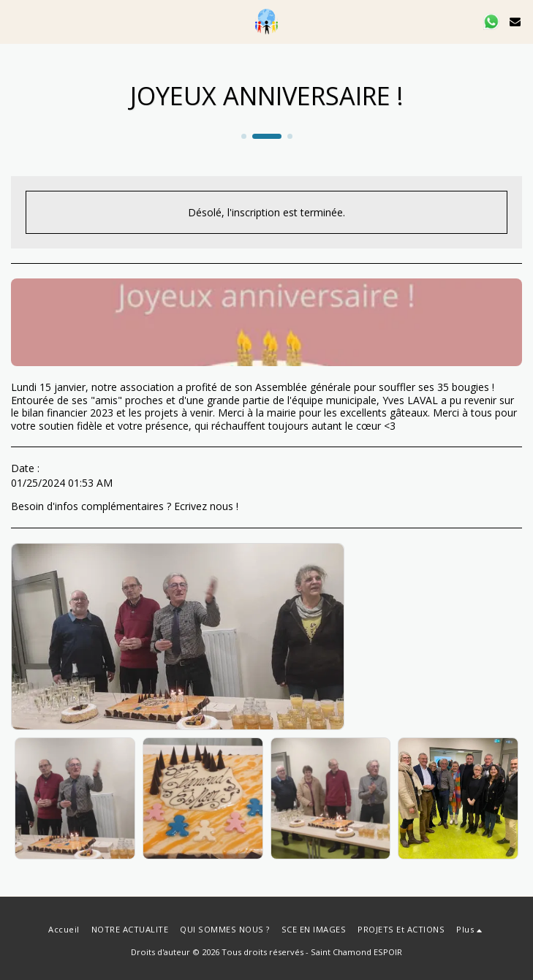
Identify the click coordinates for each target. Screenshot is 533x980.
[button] (16, 21)
